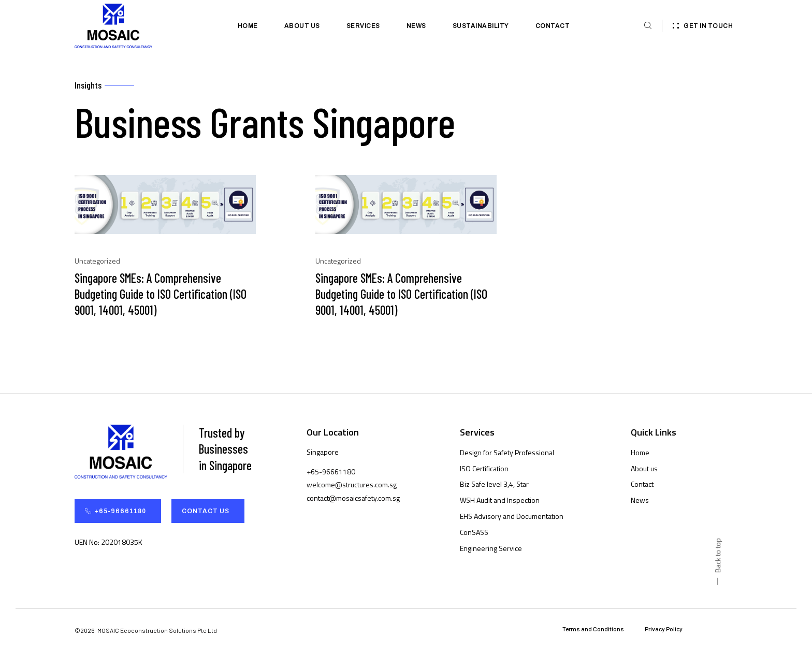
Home (248, 26)
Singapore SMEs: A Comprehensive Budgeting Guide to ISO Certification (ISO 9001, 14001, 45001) (161, 294)
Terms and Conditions (593, 629)
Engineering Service (491, 548)
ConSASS (474, 532)
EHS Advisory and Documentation (512, 516)
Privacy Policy (664, 629)
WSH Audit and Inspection (500, 500)
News (416, 26)
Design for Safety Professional (507, 452)
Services (363, 26)
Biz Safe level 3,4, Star (494, 484)
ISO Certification (484, 468)
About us (302, 26)
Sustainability (481, 26)
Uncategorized (97, 261)
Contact (553, 26)
